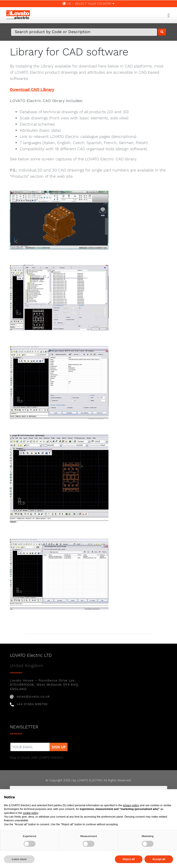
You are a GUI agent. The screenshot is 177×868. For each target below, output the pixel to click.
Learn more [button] (19, 859)
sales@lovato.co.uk (30, 696)
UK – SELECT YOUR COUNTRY (88, 4)
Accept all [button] (159, 859)
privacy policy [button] (131, 805)
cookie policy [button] (30, 813)
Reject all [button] (129, 859)
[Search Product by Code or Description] (84, 32)
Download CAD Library (32, 90)
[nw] (39, 743)
